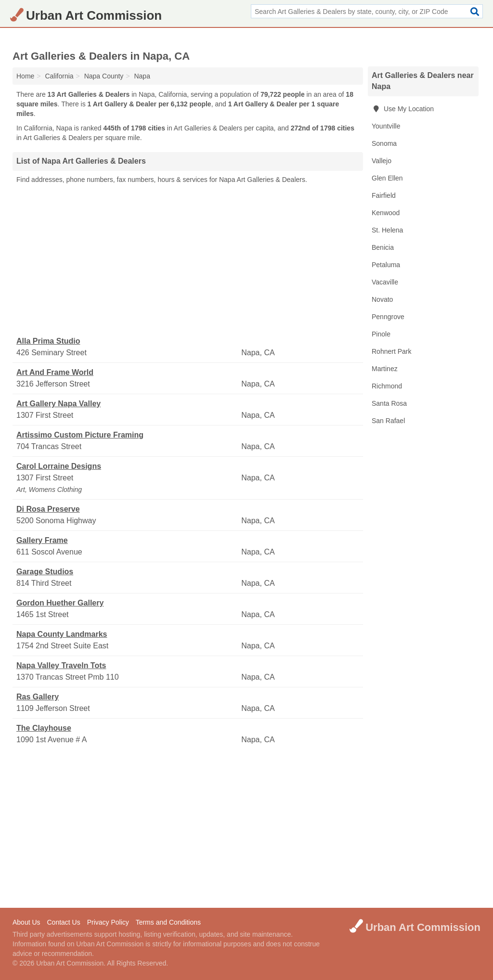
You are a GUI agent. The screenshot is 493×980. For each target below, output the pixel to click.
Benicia (383, 247)
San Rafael (388, 421)
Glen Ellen (387, 178)
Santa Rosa (389, 403)
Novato (382, 299)
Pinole (381, 334)
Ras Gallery (38, 697)
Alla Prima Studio (48, 341)
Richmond (387, 386)
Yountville (386, 126)
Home (25, 76)
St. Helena (387, 230)
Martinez (385, 369)
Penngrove (388, 317)
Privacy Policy (108, 922)
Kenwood (386, 213)
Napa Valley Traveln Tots (61, 665)
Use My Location (403, 109)
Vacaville (385, 282)
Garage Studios (45, 572)
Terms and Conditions (168, 922)
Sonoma (384, 143)
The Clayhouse (44, 728)
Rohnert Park (391, 351)
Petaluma (386, 265)
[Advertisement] (188, 260)
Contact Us (63, 922)
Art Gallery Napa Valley (58, 404)
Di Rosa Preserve (48, 509)
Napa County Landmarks (62, 634)
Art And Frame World (55, 372)
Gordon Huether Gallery (60, 603)
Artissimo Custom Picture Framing (80, 435)
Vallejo (382, 161)
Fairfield (384, 195)
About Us (26, 922)
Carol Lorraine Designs (59, 466)
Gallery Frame (42, 540)
